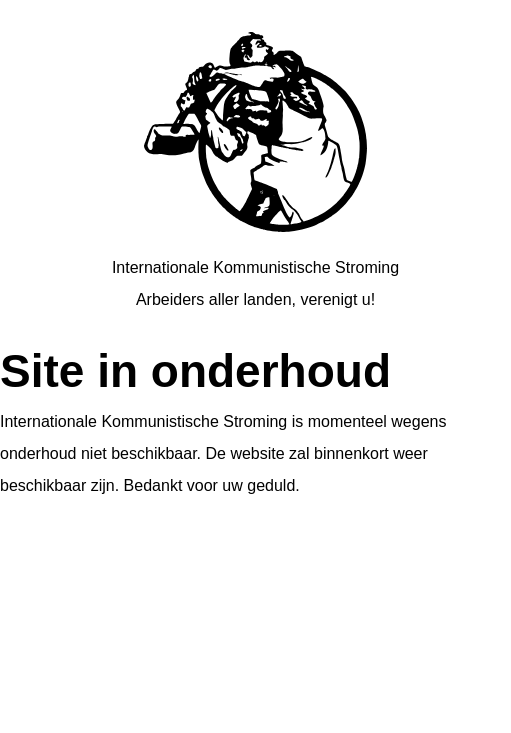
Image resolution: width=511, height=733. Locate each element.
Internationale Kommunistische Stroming (255, 267)
